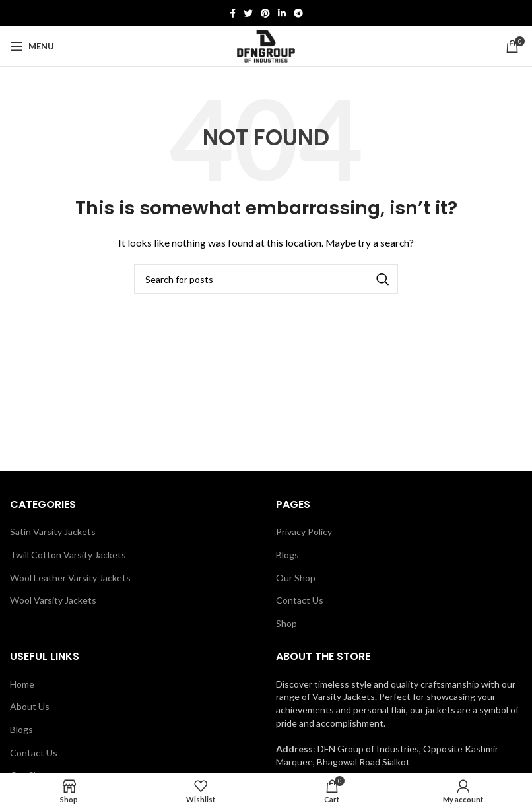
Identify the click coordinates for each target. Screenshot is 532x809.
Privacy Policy (304, 532)
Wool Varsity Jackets (53, 600)
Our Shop (296, 578)
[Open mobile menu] (32, 46)
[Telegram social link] (298, 13)
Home (22, 684)
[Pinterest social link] (265, 13)
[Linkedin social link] (282, 13)
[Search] (266, 279)
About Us (30, 706)
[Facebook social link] (233, 13)
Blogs (287, 555)
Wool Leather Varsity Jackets (70, 578)
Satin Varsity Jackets (53, 532)
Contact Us (300, 600)
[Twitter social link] (248, 13)
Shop (286, 623)
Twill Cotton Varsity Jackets (68, 555)
